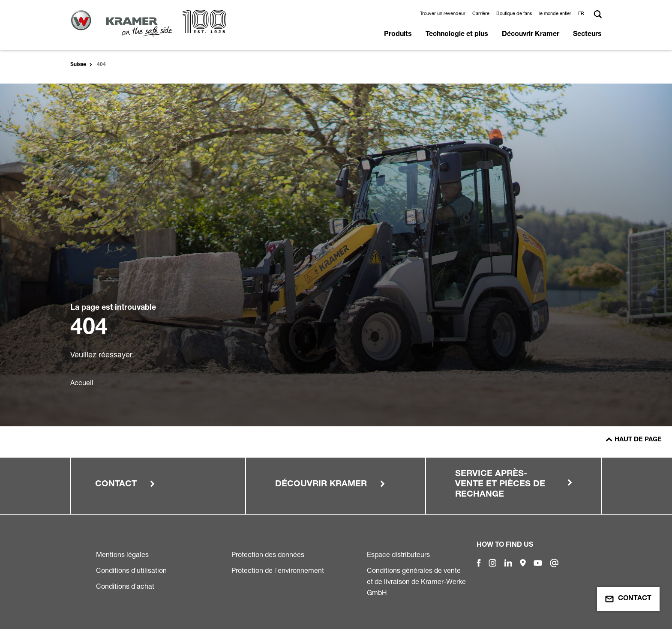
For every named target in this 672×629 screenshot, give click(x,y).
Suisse (78, 65)
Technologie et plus (457, 35)
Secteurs (587, 35)
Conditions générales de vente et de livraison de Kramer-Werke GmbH (416, 581)
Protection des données (268, 554)
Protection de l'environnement (278, 570)
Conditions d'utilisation (131, 570)
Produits (398, 35)
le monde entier (555, 13)
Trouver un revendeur (443, 13)
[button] (582, 13)
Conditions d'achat (125, 586)
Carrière (481, 13)
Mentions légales (122, 554)
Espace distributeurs (398, 554)
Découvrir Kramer (531, 35)
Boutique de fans (514, 13)
